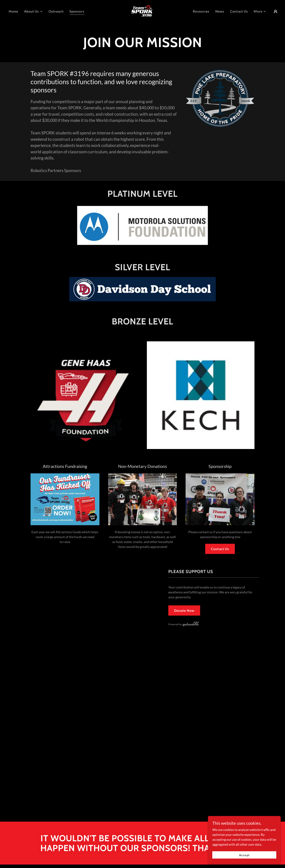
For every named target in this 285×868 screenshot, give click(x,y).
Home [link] (14, 11)
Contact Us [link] (239, 11)
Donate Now (184, 610)
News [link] (220, 11)
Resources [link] (201, 11)
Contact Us (220, 549)
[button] (33, 11)
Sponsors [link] (77, 11)
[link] (143, 11)
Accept (244, 855)
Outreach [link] (56, 11)
